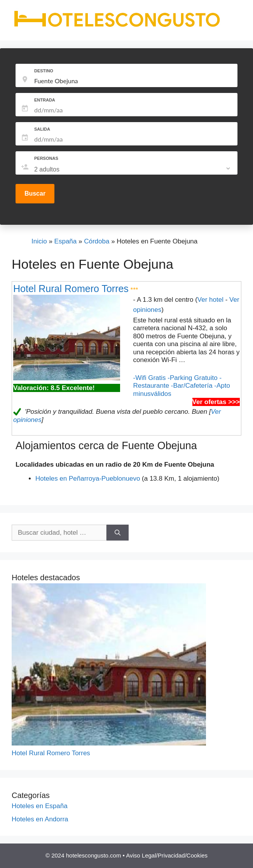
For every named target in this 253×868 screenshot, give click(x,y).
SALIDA (42, 129)
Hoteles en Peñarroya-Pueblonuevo (88, 479)
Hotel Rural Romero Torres (71, 289)
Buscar (35, 193)
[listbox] (133, 170)
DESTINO (44, 71)
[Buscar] (118, 533)
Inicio (39, 241)
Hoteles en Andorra (40, 819)
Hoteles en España (40, 806)
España (66, 241)
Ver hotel (210, 300)
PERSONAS (46, 158)
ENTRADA (45, 100)
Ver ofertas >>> (216, 402)
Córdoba (97, 241)
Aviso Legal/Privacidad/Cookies (167, 855)
